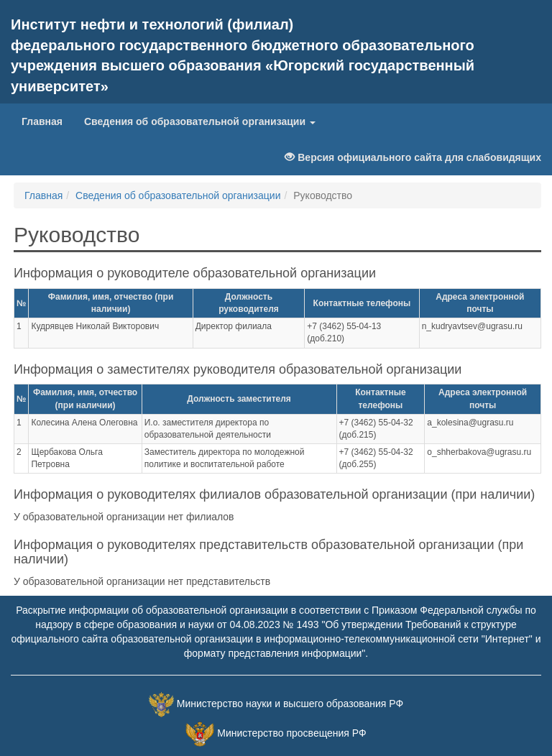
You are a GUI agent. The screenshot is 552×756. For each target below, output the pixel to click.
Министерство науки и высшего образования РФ (290, 704)
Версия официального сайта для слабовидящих (413, 157)
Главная (47, 120)
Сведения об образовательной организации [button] (200, 121)
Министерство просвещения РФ (291, 733)
